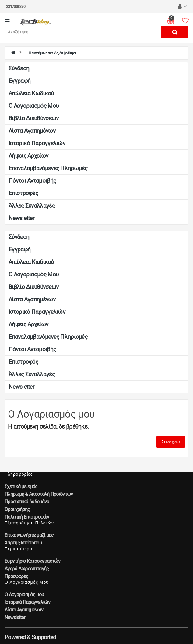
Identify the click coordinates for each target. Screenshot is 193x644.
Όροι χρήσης (17, 509)
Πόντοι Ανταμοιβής (32, 181)
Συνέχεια (171, 442)
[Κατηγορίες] (7, 22)
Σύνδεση (19, 68)
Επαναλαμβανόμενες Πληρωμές (48, 168)
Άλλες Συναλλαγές (32, 206)
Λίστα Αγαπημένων (32, 131)
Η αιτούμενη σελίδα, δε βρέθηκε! (53, 53)
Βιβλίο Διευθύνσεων (33, 118)
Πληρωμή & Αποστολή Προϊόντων (39, 494)
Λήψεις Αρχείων (28, 156)
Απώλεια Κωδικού (31, 93)
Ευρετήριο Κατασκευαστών (32, 561)
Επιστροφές (23, 193)
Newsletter (21, 218)
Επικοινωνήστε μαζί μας (29, 535)
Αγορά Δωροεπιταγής (27, 569)
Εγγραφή (19, 81)
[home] (13, 53)
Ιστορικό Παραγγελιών (37, 143)
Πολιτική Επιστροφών (27, 517)
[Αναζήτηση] (83, 32)
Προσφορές (17, 576)
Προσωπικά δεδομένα (27, 502)
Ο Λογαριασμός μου (33, 106)
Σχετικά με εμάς (21, 487)
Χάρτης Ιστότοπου (23, 543)
